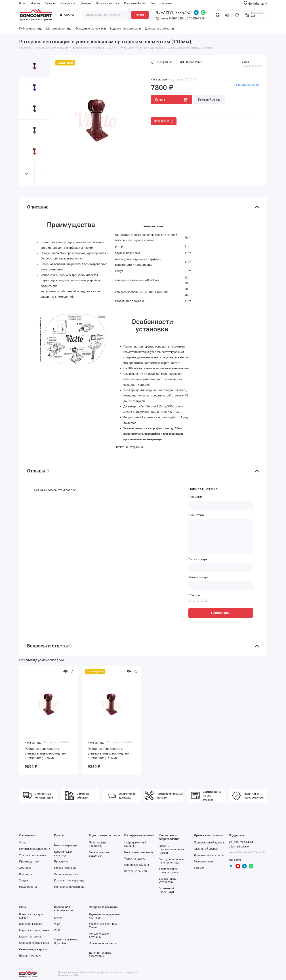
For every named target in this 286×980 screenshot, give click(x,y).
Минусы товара (198, 577)
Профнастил (62, 862)
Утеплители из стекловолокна (168, 871)
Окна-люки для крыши (33, 949)
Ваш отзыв (197, 515)
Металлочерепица (59, 28)
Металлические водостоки (99, 854)
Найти (140, 15)
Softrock (199, 868)
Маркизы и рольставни (34, 930)
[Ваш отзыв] (221, 536)
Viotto (245, 62)
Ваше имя (196, 497)
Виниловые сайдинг (137, 865)
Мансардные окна (31, 924)
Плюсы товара (198, 559)
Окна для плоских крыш (34, 943)
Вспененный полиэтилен (167, 890)
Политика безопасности (35, 849)
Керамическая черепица (63, 853)
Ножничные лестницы (103, 943)
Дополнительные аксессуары (100, 954)
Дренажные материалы (209, 855)
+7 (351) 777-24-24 (174, 12)
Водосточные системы (125, 28)
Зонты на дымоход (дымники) (66, 941)
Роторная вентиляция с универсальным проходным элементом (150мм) (108, 753)
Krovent (59, 918)
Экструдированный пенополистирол (171, 861)
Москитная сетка (30, 937)
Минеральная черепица (69, 887)
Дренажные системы (159, 28)
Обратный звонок (239, 847)
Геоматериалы (203, 862)
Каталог (67, 15)
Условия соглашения (33, 855)
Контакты (166, 3)
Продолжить (221, 613)
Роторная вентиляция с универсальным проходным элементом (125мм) (45, 753)
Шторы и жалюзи (30, 956)
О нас (22, 3)
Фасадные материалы (91, 28)
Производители (29, 862)
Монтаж (35, 3)
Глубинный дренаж (206, 849)
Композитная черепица (69, 881)
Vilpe (57, 924)
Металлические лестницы (99, 935)
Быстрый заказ (209, 99)
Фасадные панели (135, 871)
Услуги (24, 881)
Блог (153, 3)
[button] (27, 174)
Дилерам (50, 3)
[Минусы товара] (221, 586)
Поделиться (164, 121)
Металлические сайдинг (139, 852)
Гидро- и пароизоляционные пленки (171, 849)
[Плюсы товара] (221, 567)
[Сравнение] (227, 15)
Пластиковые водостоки (98, 844)
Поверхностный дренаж (209, 843)
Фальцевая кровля (66, 874)
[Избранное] (237, 15)
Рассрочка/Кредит (135, 3)
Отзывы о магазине (108, 3)
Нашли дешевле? (248, 85)
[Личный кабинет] (217, 15)
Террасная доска (135, 859)
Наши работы (68, 3)
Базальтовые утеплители (167, 880)
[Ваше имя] (221, 505)
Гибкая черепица (31, 28)
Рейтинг (195, 595)
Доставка (86, 3)
